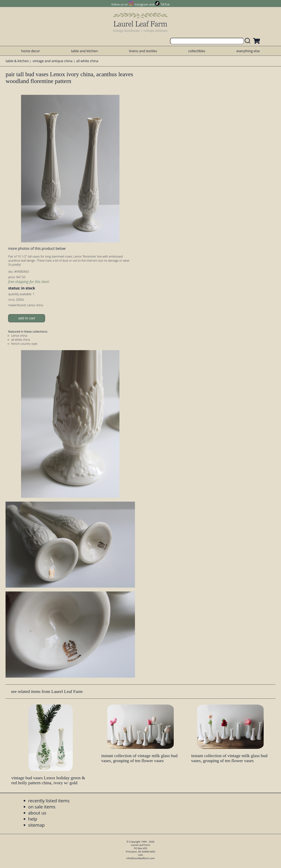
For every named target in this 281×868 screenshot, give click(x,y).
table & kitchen (17, 61)
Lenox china (19, 336)
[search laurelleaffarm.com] (249, 41)
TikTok (165, 4)
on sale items (42, 807)
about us (37, 813)
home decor (31, 51)
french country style (24, 344)
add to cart (27, 318)
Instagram (141, 4)
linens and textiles (143, 51)
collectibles (197, 51)
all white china (87, 61)
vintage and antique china (52, 61)
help (33, 819)
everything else (248, 51)
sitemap (36, 825)
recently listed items (49, 801)
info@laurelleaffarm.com (140, 858)
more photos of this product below (37, 248)
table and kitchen (84, 51)
